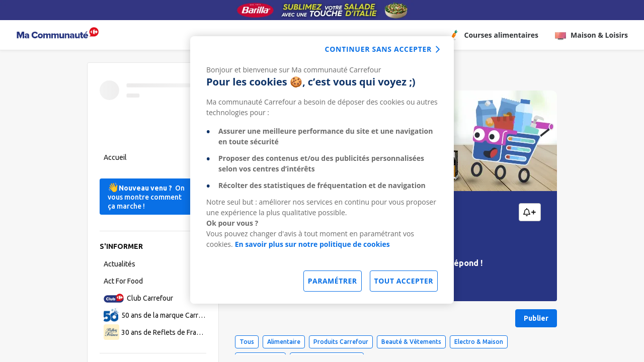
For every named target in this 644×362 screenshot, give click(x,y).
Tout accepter (404, 281)
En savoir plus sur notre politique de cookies (312, 244)
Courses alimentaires (493, 35)
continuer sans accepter (378, 49)
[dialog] (322, 170)
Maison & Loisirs (591, 35)
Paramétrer (333, 281)
